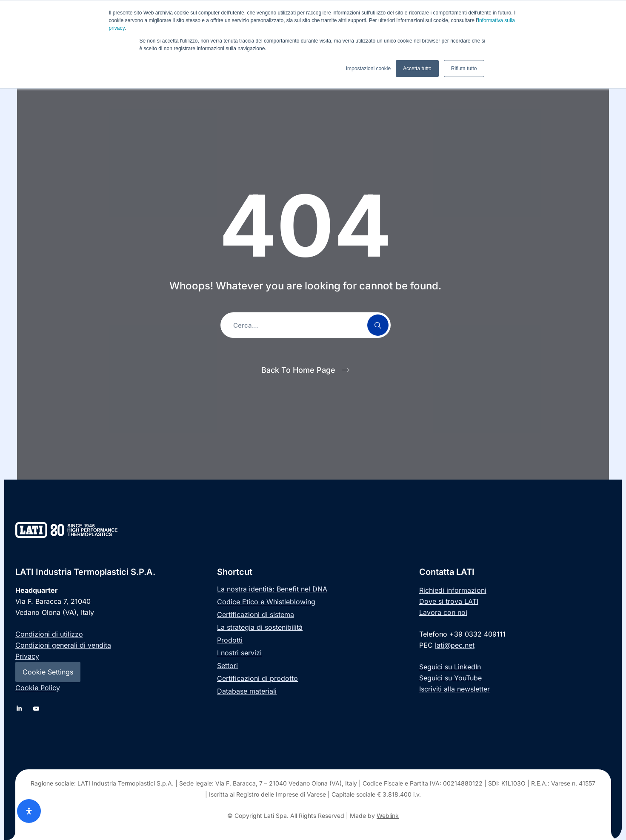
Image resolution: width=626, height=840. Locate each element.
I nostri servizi (239, 653)
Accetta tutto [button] (417, 69)
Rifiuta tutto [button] (464, 69)
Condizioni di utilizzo (49, 634)
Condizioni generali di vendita (63, 645)
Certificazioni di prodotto (257, 678)
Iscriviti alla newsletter (454, 689)
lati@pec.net (455, 645)
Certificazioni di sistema (256, 614)
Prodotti (230, 640)
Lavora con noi (443, 612)
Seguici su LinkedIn (450, 667)
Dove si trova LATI (449, 601)
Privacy (27, 656)
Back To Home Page (298, 370)
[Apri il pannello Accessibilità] (29, 811)
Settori (227, 666)
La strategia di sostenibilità (260, 627)
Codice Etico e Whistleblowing (266, 602)
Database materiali (247, 691)
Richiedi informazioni (453, 590)
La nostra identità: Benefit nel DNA (272, 589)
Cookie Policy (38, 688)
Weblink (388, 816)
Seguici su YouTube (450, 678)
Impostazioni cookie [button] (368, 69)
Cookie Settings (48, 672)
